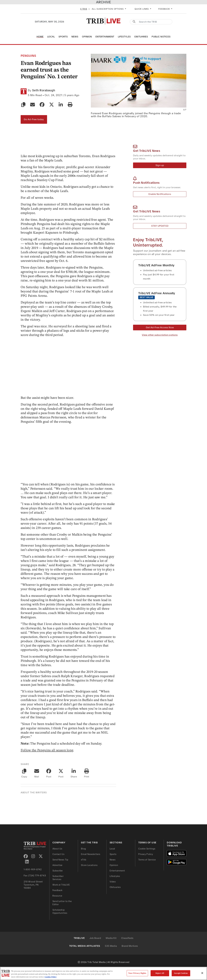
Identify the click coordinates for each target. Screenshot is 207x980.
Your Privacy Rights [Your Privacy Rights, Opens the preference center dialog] (137, 973)
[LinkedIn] (27, 862)
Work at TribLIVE (61, 885)
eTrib (84, 860)
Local (51, 37)
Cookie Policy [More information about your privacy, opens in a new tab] (51, 977)
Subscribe (58, 871)
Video (113, 882)
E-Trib (84, 9)
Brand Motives (130, 946)
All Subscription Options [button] (108, 9)
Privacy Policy (146, 854)
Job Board (95, 938)
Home (40, 37)
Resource (57, 896)
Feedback (57, 890)
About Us (57, 849)
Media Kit (111, 938)
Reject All (160, 973)
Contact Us (58, 854)
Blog (83, 849)
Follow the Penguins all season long (47, 750)
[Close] (202, 973)
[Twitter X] (41, 856)
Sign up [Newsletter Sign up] (160, 165)
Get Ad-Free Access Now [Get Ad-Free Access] (160, 327)
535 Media (111, 946)
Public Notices (161, 37)
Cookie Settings (147, 849)
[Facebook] (26, 856)
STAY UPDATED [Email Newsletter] (160, 226)
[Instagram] (33, 856)
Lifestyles (124, 37)
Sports (63, 37)
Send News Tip (60, 860)
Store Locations (89, 865)
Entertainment (105, 37)
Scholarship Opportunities (60, 911)
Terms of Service (147, 860)
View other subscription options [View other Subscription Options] (160, 335)
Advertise (57, 865)
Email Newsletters (91, 854)
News (75, 37)
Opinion (87, 37)
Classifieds (127, 938)
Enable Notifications (160, 194)
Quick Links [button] (142, 9)
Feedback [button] (164, 9)
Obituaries (141, 37)
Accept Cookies (181, 973)
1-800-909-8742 (33, 869)
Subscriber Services (58, 878)
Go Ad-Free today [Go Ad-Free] (34, 119)
